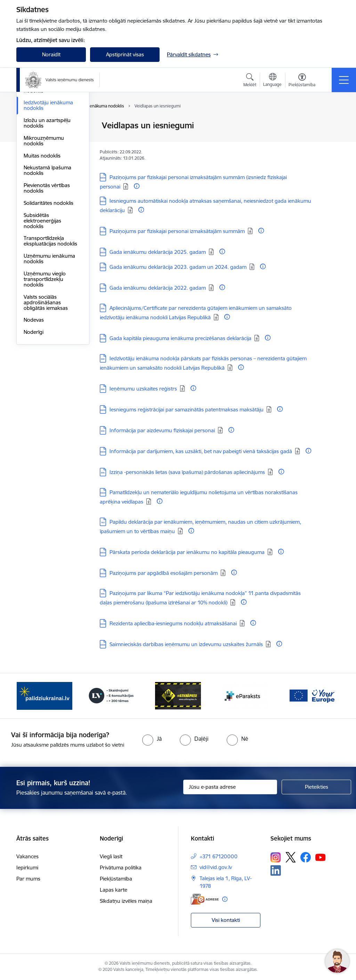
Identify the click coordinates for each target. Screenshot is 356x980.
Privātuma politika (121, 867)
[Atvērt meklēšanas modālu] (250, 81)
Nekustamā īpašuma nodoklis (47, 253)
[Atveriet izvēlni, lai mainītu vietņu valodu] (272, 81)
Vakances (27, 856)
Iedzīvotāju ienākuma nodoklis (48, 188)
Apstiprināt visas (125, 54)
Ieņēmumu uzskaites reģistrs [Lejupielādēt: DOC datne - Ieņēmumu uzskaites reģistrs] (143, 389)
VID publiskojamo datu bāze (50, 128)
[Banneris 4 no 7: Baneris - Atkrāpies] (178, 695)
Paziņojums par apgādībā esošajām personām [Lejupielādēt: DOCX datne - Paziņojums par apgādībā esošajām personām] (164, 573)
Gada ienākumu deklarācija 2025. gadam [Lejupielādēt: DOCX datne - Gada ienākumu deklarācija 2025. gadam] (158, 252)
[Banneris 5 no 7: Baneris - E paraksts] (245, 695)
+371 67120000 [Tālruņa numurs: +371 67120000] (219, 856)
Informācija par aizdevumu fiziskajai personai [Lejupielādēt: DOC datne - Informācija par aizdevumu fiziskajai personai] (162, 430)
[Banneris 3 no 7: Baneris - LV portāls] (111, 695)
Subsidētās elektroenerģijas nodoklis (42, 303)
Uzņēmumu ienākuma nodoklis (49, 341)
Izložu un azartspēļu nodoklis (47, 206)
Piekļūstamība (116, 879)
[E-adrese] (205, 899)
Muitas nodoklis (42, 238)
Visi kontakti (226, 920)
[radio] (152, 739)
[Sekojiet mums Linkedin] (276, 870)
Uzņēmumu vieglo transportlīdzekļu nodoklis (45, 362)
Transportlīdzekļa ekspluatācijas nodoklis (50, 324)
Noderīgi (34, 415)
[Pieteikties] (316, 787)
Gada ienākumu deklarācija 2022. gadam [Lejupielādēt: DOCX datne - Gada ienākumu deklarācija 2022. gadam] (158, 288)
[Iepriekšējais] (28, 696)
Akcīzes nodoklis (43, 143)
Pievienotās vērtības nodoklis (47, 271)
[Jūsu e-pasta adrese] (230, 787)
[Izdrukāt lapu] (330, 123)
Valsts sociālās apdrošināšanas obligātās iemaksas (46, 385)
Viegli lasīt (111, 856)
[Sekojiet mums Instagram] (276, 857)
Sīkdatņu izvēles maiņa (126, 901)
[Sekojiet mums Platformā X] (291, 857)
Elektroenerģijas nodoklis (43, 171)
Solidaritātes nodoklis (48, 286)
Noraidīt (51, 54)
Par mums (28, 879)
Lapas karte (114, 890)
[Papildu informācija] (137, 186)
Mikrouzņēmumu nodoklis (44, 223)
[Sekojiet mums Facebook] (306, 857)
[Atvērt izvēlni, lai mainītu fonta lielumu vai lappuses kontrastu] (302, 81)
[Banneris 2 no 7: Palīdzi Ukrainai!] (44, 695)
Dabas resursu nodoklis (51, 156)
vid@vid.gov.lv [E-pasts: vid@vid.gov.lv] (216, 867)
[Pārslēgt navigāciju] (344, 80)
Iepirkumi (27, 867)
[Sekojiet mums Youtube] (321, 857)
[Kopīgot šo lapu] (330, 140)
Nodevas (34, 403)
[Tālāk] (328, 696)
